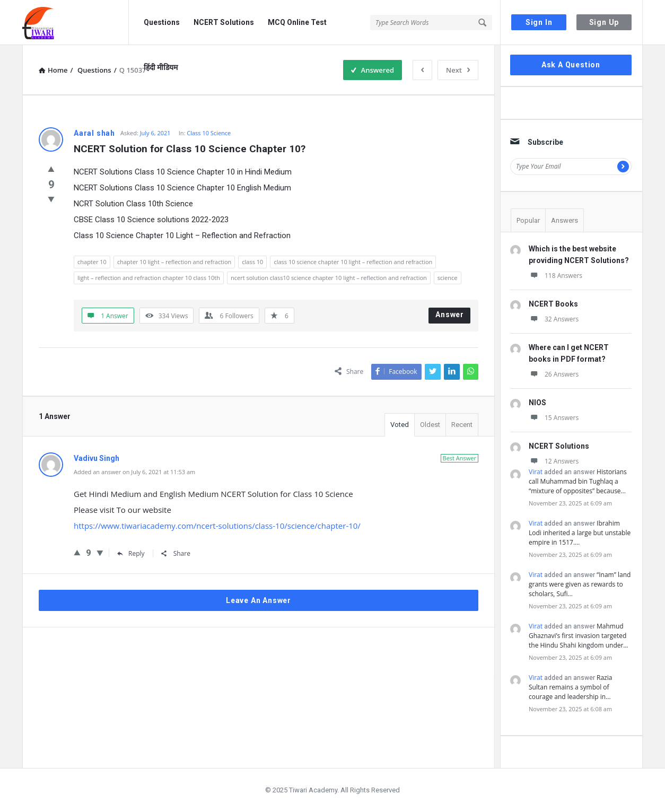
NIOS (537, 403)
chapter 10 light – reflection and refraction (174, 262)
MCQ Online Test (297, 22)
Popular (528, 220)
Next (458, 70)
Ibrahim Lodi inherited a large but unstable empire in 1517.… (580, 533)
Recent (462, 425)
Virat (536, 472)
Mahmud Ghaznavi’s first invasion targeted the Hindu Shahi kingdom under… (579, 636)
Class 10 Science (209, 133)
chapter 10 (92, 262)
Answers (565, 220)
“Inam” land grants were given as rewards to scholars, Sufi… (580, 584)
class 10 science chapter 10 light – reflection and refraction (353, 262)
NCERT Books (553, 304)
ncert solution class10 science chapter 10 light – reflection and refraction (329, 278)
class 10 (252, 262)
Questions (162, 22)
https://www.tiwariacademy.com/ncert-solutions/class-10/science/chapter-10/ (217, 526)
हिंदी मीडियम (161, 67)
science (448, 278)
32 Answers (554, 319)
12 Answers (554, 461)
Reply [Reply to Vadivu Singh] (131, 553)
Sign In (539, 22)
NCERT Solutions (224, 22)
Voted (400, 425)
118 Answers (555, 276)
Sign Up (604, 22)
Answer (450, 315)
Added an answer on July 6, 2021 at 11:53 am (134, 472)
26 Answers (554, 374)
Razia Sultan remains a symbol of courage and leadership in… (570, 687)
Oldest (430, 425)
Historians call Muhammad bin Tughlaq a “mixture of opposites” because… (578, 481)
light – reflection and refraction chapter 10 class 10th (149, 278)
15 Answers (554, 418)
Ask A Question (571, 65)
